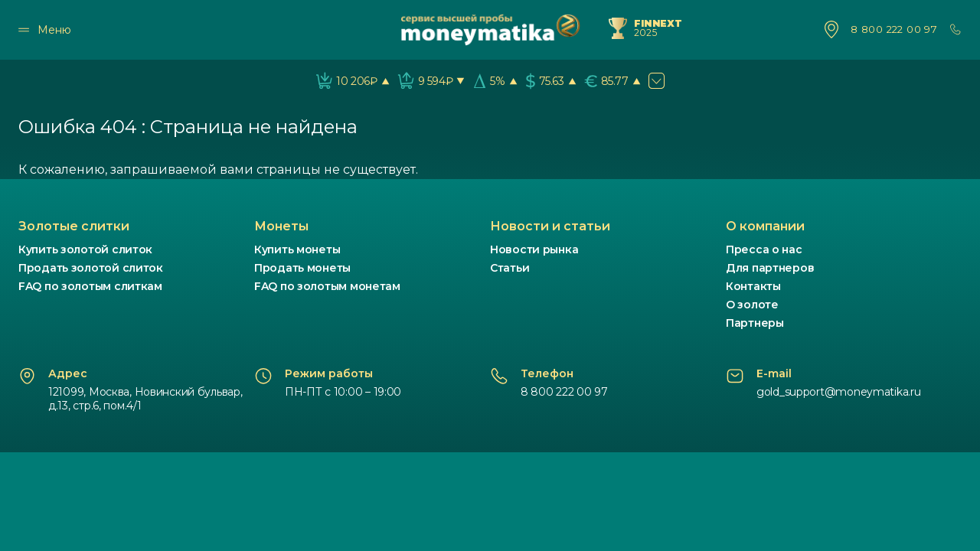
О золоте (752, 305)
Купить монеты (297, 249)
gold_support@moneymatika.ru (838, 392)
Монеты (281, 226)
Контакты (753, 286)
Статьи (510, 268)
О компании (765, 226)
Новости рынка (534, 249)
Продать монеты (302, 268)
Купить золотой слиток (85, 249)
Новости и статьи (550, 226)
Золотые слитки (74, 226)
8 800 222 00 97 (894, 29)
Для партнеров (770, 268)
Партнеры (755, 323)
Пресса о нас (764, 249)
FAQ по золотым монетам (327, 286)
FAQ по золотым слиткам (90, 286)
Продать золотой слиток (91, 268)
